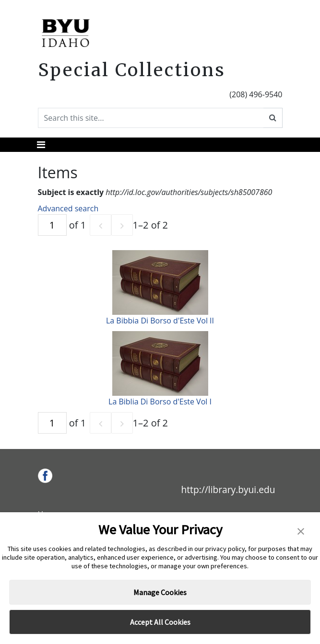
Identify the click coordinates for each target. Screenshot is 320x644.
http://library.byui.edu (228, 489)
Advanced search (68, 208)
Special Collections (132, 70)
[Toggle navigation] (41, 145)
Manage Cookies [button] (160, 592)
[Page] (52, 225)
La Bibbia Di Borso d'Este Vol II (160, 321)
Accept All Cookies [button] (160, 622)
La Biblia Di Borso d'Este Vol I (160, 402)
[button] (301, 530)
